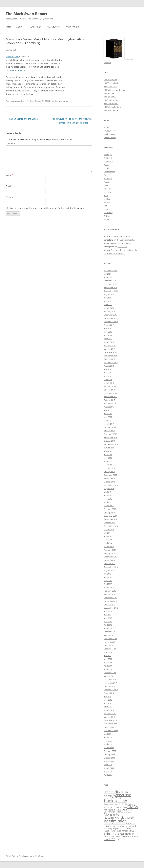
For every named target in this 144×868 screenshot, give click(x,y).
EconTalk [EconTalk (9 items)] (132, 804)
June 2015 (108, 495)
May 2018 (108, 376)
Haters (107, 185)
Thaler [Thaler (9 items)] (117, 836)
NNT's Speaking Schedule (114, 90)
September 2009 (111, 731)
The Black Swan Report (27, 14)
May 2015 (108, 499)
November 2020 (111, 288)
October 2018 (110, 359)
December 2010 (110, 679)
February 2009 (110, 751)
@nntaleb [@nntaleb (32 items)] (111, 792)
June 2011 (108, 659)
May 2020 (108, 301)
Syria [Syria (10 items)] (106, 836)
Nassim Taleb (12, 57)
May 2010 (108, 703)
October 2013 (110, 564)
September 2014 (111, 526)
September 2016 (111, 444)
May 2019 (108, 335)
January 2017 (109, 431)
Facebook (108, 178)
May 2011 (108, 662)
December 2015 (110, 475)
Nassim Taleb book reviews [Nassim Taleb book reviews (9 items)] (115, 824)
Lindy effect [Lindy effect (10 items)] (109, 812)
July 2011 (108, 656)
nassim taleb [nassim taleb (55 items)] (115, 821)
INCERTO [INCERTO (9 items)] (117, 810)
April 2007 (108, 775)
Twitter (107, 216)
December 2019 (110, 315)
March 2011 (109, 669)
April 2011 (108, 666)
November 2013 (111, 560)
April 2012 (108, 625)
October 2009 (110, 727)
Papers (107, 202)
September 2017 (111, 403)
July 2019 (108, 328)
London (9, 70)
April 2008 (108, 765)
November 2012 (111, 601)
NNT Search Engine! (112, 83)
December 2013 (110, 557)
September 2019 (111, 322)
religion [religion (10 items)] (116, 828)
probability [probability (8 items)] (108, 829)
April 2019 (108, 339)
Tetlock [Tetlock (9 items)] (111, 836)
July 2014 (108, 533)
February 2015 (110, 509)
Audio (106, 165)
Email (9, 186)
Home (8, 27)
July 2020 (108, 298)
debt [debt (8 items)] (127, 804)
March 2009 (109, 748)
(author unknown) (60, 101)
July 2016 (108, 451)
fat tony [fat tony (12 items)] (123, 807)
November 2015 (111, 478)
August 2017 (109, 407)
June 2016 (108, 455)
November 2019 (111, 318)
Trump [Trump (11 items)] (135, 836)
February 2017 (110, 427)
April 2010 (108, 707)
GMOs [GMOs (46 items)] (133, 807)
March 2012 (109, 628)
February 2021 (110, 281)
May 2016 (108, 458)
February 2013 (110, 591)
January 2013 (109, 594)
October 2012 (110, 604)
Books (106, 168)
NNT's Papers (110, 93)
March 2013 (109, 587)
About (19, 27)
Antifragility (109, 158)
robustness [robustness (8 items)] (127, 829)
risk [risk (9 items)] (121, 828)
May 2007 (108, 771)
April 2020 (108, 305)
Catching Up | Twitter (122, 243)
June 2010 (108, 700)
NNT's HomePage (111, 100)
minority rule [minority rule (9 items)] (127, 812)
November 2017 (111, 397)
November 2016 (111, 437)
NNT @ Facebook (111, 104)
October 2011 (110, 645)
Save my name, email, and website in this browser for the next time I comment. (47, 208)
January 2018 (109, 390)
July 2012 (108, 615)
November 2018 (111, 356)
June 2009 (108, 737)
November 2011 (111, 642)
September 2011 (111, 649)
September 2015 (111, 485)
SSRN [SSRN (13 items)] (132, 834)
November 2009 (111, 724)
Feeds (29, 101)
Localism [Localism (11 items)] (118, 812)
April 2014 (108, 543)
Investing (108, 192)
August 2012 (109, 611)
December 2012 (110, 598)
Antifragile (108, 155)
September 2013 (111, 567)
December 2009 (110, 720)
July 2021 (108, 274)
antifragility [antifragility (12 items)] (109, 795)
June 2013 (108, 577)
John (106, 196)
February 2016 (110, 468)
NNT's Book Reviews (112, 107)
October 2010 (110, 686)
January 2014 (109, 553)
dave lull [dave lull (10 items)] (121, 804)
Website (10, 197)
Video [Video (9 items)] (118, 839)
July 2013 (108, 574)
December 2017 (110, 393)
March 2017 (109, 424)
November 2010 (111, 683)
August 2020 (109, 294)
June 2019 (108, 332)
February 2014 (110, 550)
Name (9, 175)
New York (22, 70)
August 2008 (109, 761)
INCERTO (108, 189)
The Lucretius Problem (120, 236)
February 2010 (110, 714)
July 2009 (108, 734)
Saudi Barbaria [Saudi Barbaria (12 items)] (123, 831)
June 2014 (108, 536)
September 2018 (111, 363)
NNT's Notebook (111, 110)
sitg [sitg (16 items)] (132, 831)
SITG (106, 209)
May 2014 (108, 540)
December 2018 (110, 352)
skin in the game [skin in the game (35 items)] (116, 833)
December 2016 (110, 434)
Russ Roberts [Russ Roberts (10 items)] (109, 831)
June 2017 (108, 414)
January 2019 (109, 349)
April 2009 (108, 744)
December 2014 (110, 516)
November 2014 (111, 519)
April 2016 (108, 461)
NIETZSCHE (122, 247)
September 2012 (111, 608)
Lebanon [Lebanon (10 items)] (128, 810)
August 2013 (109, 570)
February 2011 (110, 673)
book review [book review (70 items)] (115, 801)
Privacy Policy (35, 27)
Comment (11, 144)
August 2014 (109, 529)
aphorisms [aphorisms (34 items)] (123, 795)
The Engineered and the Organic (22, 119)
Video (106, 219)
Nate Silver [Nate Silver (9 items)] (130, 824)
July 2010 (108, 696)
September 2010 (111, 690)
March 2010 (109, 710)
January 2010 (109, 717)
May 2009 (108, 741)
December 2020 (110, 284)
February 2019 (110, 345)
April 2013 (108, 584)
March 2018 (109, 383)
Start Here (108, 213)
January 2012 (109, 635)
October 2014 (110, 523)
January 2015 (109, 512)
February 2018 (110, 386)
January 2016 (109, 472)
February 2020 (110, 311)
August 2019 (109, 325)
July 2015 (108, 492)
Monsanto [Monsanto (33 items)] (112, 814)
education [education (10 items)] (108, 807)
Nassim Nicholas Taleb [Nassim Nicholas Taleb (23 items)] (119, 818)
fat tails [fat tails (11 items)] (116, 807)
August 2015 (109, 489)
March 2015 (109, 506)
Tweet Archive (72, 27)
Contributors (109, 172)
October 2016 (110, 441)
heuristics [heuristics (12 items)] (109, 810)
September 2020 (111, 291)
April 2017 (108, 420)
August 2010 (109, 693)
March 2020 (109, 308)
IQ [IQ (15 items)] (123, 810)
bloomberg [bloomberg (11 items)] (117, 798)
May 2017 (108, 417)
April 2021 (108, 277)
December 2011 (110, 639)
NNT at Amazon (111, 86)
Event (106, 175)
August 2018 (109, 366)
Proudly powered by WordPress (31, 856)
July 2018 (108, 369)
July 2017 (108, 410)
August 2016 (109, 448)
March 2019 (109, 342)
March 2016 (109, 465)
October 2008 (110, 758)
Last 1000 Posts (110, 80)
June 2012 (108, 618)
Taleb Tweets (54, 27)
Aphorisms (108, 161)
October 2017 (110, 400)
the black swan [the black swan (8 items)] (126, 836)
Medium (107, 199)
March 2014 (109, 547)
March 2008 (109, 768)
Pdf (105, 206)
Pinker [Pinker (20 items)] (108, 826)
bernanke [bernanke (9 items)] (108, 798)
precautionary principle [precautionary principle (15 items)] (124, 826)
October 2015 (110, 482)
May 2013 (108, 581)
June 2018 (108, 373)
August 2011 (109, 652)
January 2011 (109, 676)
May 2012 (108, 622)
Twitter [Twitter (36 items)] (109, 839)
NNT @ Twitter (110, 97)
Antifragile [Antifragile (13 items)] (123, 792)
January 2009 (109, 754)
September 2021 (111, 270)
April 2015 (108, 502)
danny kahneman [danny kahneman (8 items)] (110, 804)
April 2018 (108, 380)
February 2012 (110, 632)
